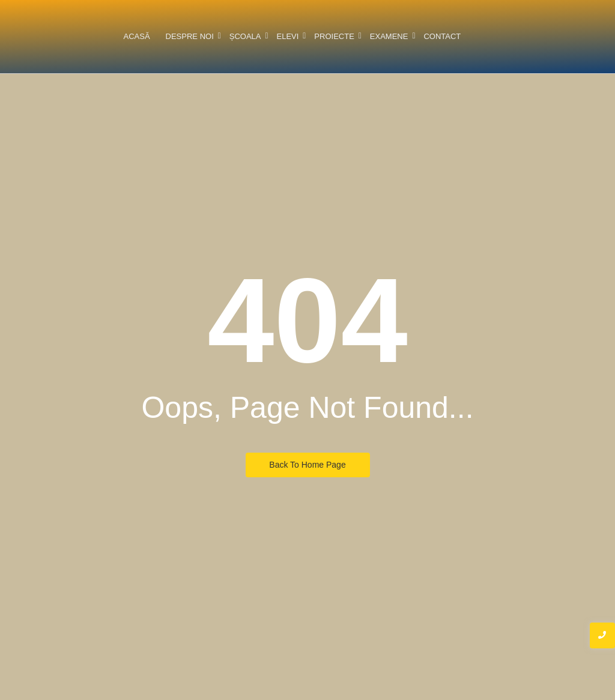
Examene (390, 36)
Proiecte (335, 36)
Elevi (289, 36)
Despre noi (191, 36)
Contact (442, 36)
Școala (246, 36)
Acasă (136, 36)
